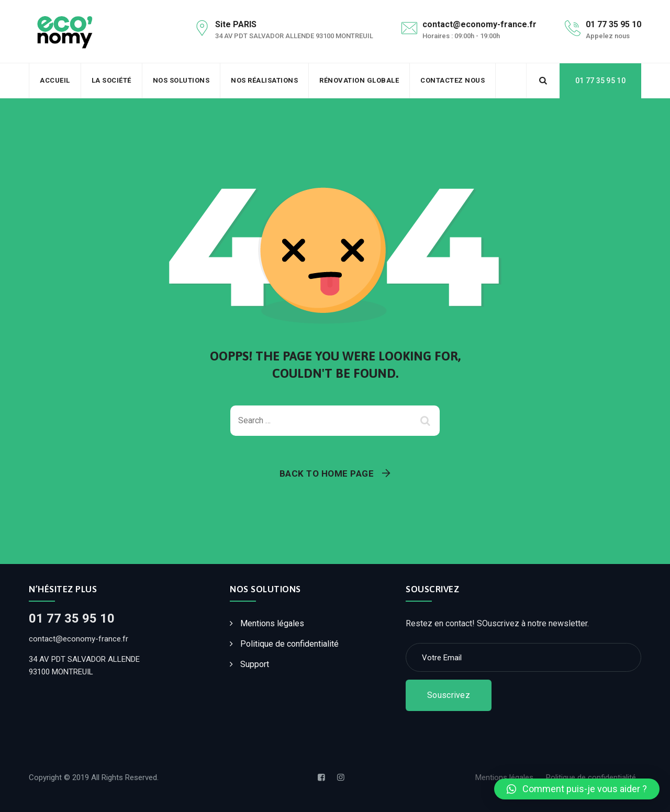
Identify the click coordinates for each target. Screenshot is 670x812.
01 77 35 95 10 (600, 81)
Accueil (55, 80)
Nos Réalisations (264, 80)
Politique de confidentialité (289, 644)
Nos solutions (181, 80)
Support (255, 664)
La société (111, 80)
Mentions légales (272, 623)
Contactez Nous (453, 80)
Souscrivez (449, 695)
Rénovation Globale (359, 80)
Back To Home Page (327, 473)
